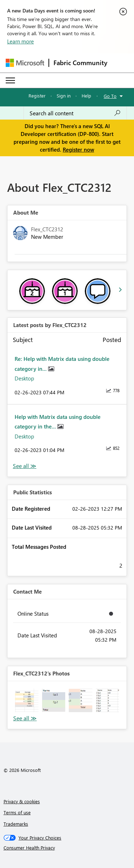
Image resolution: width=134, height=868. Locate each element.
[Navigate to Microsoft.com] (25, 63)
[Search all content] (75, 113)
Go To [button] (110, 96)
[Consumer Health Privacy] (67, 848)
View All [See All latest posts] (25, 466)
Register (37, 96)
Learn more (20, 41)
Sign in (64, 96)
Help (86, 96)
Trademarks (16, 824)
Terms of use (17, 812)
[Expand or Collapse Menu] (10, 80)
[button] (27, 700)
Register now (78, 149)
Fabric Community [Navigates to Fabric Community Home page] (80, 63)
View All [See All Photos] (25, 718)
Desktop (24, 378)
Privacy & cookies (22, 801)
